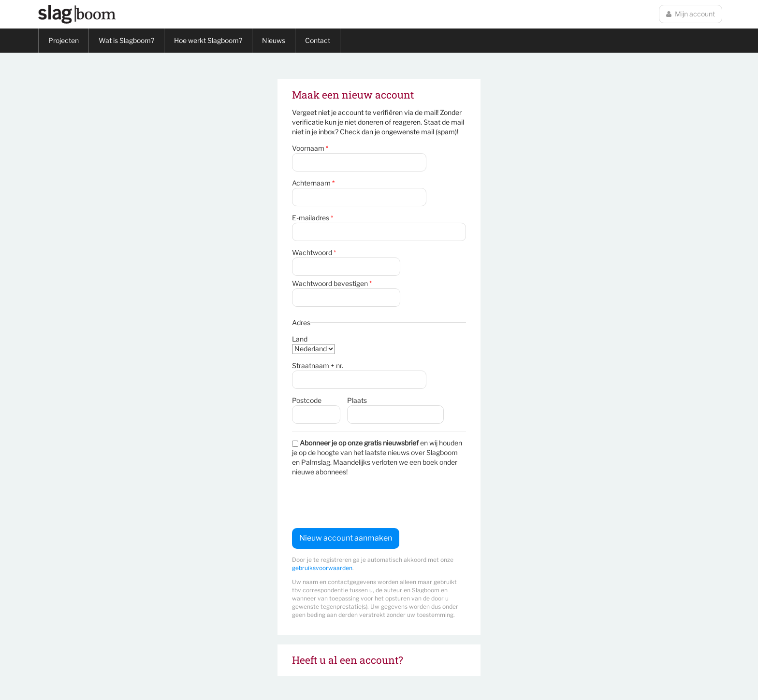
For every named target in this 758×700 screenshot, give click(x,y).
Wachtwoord (314, 252)
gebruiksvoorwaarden (322, 568)
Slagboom (77, 14)
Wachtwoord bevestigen (332, 283)
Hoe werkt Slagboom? (208, 40)
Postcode (307, 400)
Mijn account (691, 14)
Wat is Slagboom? (126, 40)
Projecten (64, 40)
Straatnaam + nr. (318, 365)
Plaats (357, 400)
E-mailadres (313, 218)
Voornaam (310, 148)
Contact (318, 40)
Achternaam (313, 183)
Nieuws (274, 40)
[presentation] (365, 502)
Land (300, 339)
